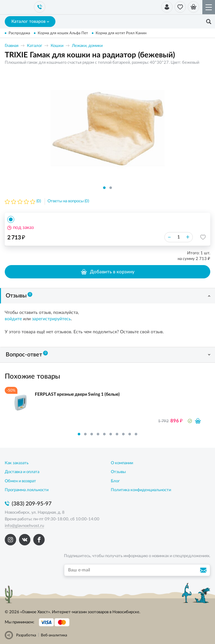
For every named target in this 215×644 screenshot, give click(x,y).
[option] (108, 128)
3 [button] (92, 434)
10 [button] (136, 434)
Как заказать (17, 463)
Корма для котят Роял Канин (121, 33)
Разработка (26, 635)
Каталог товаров (30, 22)
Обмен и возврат (20, 481)
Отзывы (19, 296)
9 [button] (130, 434)
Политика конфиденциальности (141, 490)
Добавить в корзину (107, 272)
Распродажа (19, 33)
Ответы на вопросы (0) (68, 201)
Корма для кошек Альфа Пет (63, 33)
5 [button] (104, 434)
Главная (12, 46)
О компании (122, 463)
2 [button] (111, 188)
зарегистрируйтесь (51, 319)
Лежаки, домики (87, 46)
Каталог (35, 46)
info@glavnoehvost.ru (24, 526)
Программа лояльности (27, 490)
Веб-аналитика (54, 635)
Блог (115, 481)
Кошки (57, 46)
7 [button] (117, 434)
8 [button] (123, 434)
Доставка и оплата (22, 472)
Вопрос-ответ (27, 354)
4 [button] (98, 434)
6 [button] (111, 434)
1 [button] (104, 188)
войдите (13, 319)
